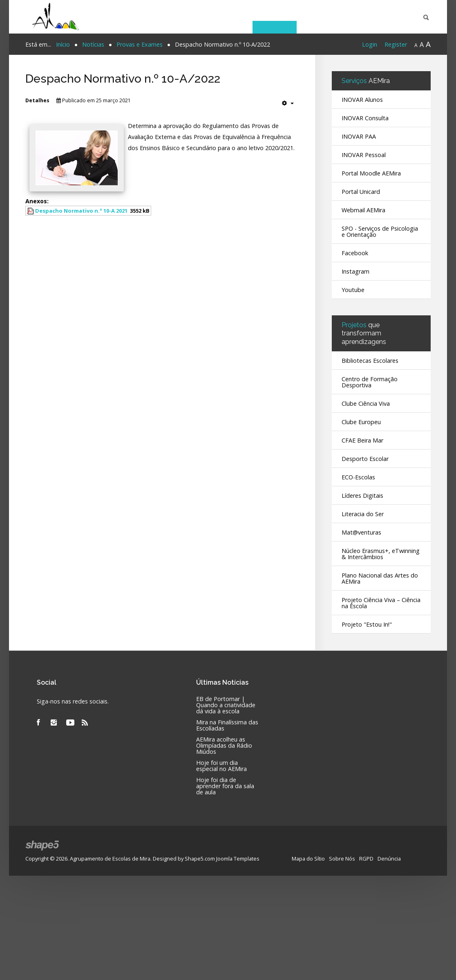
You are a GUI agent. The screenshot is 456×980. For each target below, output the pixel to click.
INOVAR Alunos (362, 100)
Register (396, 44)
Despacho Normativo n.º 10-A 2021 (81, 211)
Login (370, 44)
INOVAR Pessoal (364, 155)
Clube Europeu (361, 422)
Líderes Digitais (362, 496)
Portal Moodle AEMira (371, 173)
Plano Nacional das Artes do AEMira (380, 578)
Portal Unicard (361, 192)
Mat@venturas (361, 532)
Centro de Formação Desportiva (370, 382)
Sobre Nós (342, 858)
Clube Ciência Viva (366, 403)
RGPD (366, 858)
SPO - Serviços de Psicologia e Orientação (380, 232)
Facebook (355, 253)
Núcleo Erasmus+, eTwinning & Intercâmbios (381, 554)
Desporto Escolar (365, 459)
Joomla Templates (238, 858)
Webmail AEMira (363, 210)
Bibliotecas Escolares (370, 361)
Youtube (353, 290)
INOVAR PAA (359, 136)
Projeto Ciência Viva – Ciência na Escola (381, 603)
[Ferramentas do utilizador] (288, 103)
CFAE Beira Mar (362, 440)
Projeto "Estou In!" (367, 624)
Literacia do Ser (363, 514)
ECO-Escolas (358, 477)
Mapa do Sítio (308, 858)
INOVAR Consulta (365, 118)
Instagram (355, 271)
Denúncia (389, 858)
